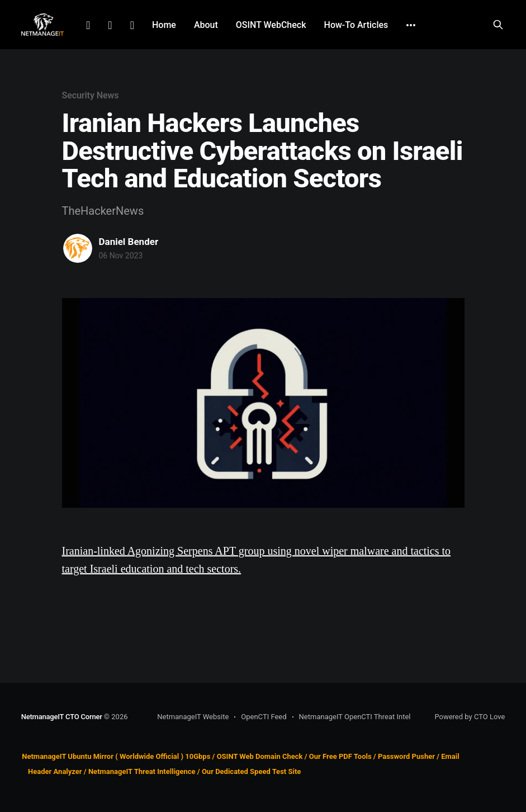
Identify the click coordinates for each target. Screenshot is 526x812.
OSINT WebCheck (271, 25)
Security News (91, 95)
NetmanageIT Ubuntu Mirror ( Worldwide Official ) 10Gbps (116, 756)
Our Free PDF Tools (340, 756)
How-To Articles (356, 25)
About (206, 25)
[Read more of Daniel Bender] (78, 248)
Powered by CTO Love (470, 717)
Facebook (110, 25)
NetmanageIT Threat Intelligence (142, 771)
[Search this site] (498, 25)
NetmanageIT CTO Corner (62, 717)
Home (164, 25)
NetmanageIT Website (193, 717)
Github (132, 25)
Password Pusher (406, 756)
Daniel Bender (129, 242)
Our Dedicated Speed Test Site (251, 771)
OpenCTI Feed (264, 717)
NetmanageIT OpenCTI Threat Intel (355, 717)
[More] (411, 25)
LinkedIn (88, 25)
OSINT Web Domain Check (260, 756)
